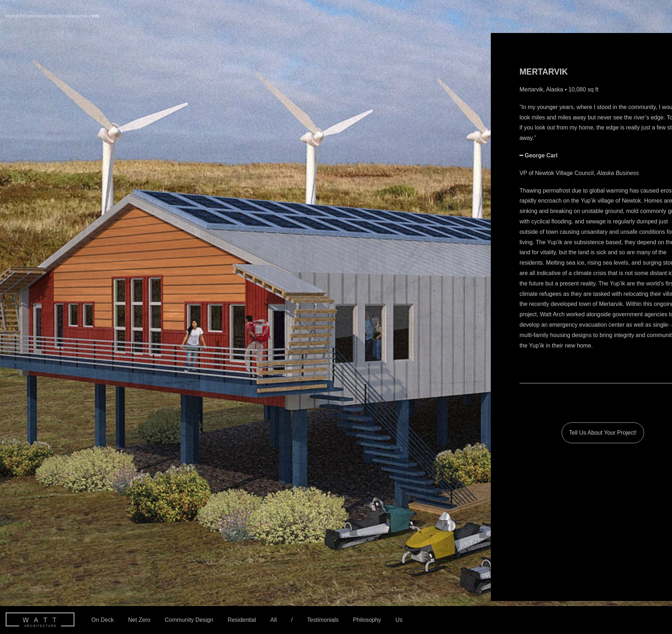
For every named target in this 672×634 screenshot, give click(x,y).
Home (12, 16)
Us (399, 620)
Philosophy (367, 620)
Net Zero (139, 620)
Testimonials (323, 620)
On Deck (103, 620)
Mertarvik (78, 16)
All (274, 620)
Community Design (189, 620)
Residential (242, 620)
